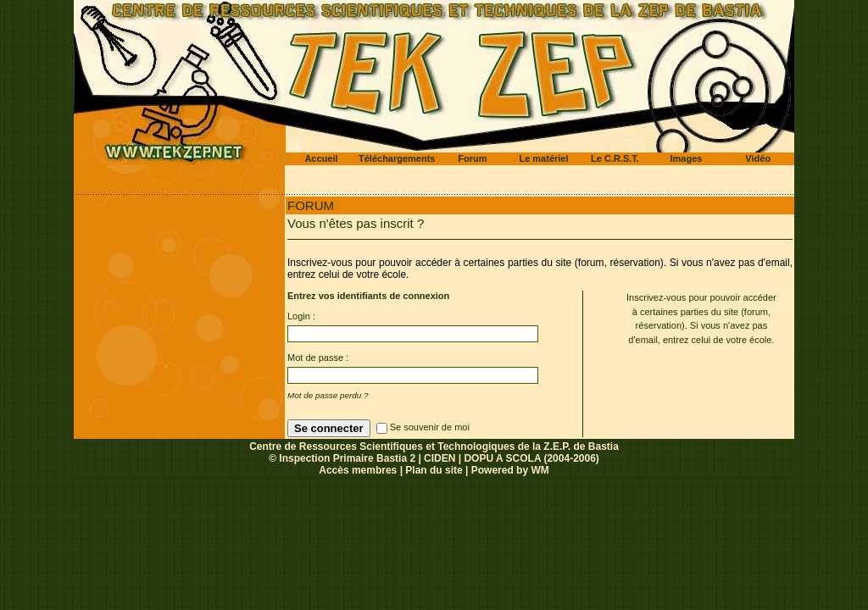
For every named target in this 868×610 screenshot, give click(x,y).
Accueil (321, 158)
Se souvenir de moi (430, 427)
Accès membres (358, 470)
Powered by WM (510, 470)
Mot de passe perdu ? (328, 395)
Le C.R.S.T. (615, 158)
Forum (472, 158)
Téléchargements (397, 158)
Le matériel (543, 158)
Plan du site (434, 470)
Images (687, 158)
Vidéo (758, 158)
